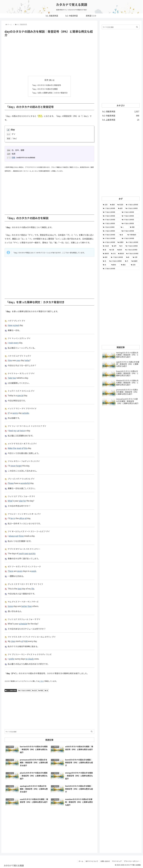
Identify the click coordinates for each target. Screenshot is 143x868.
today (27, 360)
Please (11, 483)
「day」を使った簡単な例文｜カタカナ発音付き (49, 93)
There (11, 571)
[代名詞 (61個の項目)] (106, 246)
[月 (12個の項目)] (127, 261)
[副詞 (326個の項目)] (121, 208)
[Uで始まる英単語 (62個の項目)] (132, 242)
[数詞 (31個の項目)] (120, 250)
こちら (41, 681)
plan (21, 501)
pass (26, 553)
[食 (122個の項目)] (122, 235)
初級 (13, 157)
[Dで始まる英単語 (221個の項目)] (130, 212)
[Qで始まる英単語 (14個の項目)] (116, 261)
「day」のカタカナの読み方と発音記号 (46, 85)
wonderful (25, 483)
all (26, 518)
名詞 (35, 690)
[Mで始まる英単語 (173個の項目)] (130, 223)
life (33, 588)
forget (19, 465)
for (25, 501)
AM (26, 641)
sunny (15, 413)
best (20, 588)
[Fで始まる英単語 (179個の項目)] (111, 223)
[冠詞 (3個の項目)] (135, 265)
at (22, 641)
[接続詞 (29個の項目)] (106, 254)
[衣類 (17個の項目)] (136, 257)
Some (10, 606)
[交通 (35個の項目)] (112, 250)
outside (26, 413)
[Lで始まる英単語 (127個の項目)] (111, 231)
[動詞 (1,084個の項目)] (113, 205)
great (17, 325)
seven (20, 571)
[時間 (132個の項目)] (134, 227)
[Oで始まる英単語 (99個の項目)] (111, 238)
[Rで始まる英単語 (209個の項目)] (111, 220)
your (18, 360)
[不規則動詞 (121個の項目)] (133, 235)
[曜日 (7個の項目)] (125, 265)
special (20, 395)
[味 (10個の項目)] (106, 265)
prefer (12, 659)
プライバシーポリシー (132, 861)
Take (10, 378)
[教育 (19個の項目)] (106, 257)
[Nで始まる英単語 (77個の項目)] (109, 242)
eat (17, 536)
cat (18, 430)
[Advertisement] (49, 57)
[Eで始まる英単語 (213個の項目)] (111, 216)
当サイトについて (92, 861)
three (21, 536)
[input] (49, 731)
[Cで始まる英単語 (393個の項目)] (109, 208)
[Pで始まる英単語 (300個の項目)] (111, 212)
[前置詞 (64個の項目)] (121, 242)
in (14, 518)
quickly (32, 553)
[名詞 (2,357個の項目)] (105, 205)
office (22, 518)
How (10, 360)
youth (21, 553)
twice (22, 430)
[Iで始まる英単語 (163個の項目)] (111, 227)
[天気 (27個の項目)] (114, 254)
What (10, 501)
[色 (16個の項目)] (105, 261)
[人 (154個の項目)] (124, 227)
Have (10, 325)
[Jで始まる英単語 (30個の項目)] (132, 250)
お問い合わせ (105, 861)
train (11, 343)
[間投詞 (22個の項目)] (121, 254)
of (23, 448)
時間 (41, 690)
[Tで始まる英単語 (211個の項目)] (130, 216)
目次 (46, 80)
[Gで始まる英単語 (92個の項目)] (130, 238)
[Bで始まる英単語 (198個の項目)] (130, 220)
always (12, 536)
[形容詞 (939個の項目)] (121, 205)
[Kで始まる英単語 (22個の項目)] (132, 254)
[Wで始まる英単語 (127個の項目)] (130, 231)
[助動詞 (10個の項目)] (135, 261)
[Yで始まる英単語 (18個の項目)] (117, 257)
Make (10, 448)
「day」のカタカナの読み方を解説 (44, 89)
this (26, 448)
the (15, 448)
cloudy (31, 659)
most (19, 448)
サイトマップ (117, 861)
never (13, 465)
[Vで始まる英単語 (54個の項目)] (132, 246)
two (14, 378)
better (24, 606)
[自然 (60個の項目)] (115, 246)
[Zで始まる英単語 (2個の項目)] (121, 269)
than (30, 606)
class (13, 641)
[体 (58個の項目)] (121, 246)
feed (11, 430)
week (34, 571)
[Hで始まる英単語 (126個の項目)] (110, 235)
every (16, 343)
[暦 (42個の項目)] (105, 250)
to (26, 659)
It (8, 413)
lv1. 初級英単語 (11, 690)
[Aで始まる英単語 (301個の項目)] (132, 208)
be (12, 518)
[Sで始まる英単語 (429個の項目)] (132, 205)
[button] (92, 731)
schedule (23, 623)
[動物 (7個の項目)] (115, 265)
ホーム (81, 861)
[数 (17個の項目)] (128, 257)
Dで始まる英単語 (25, 690)
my (15, 430)
